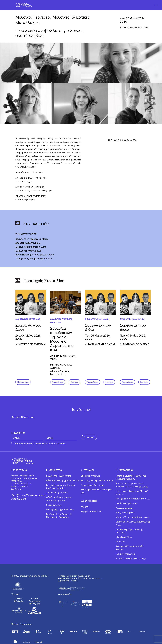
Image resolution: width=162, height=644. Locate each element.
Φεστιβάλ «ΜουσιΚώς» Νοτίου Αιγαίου (130, 534)
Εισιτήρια (74, 368)
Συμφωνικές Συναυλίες (28, 305)
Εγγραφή (89, 423)
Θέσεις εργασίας (54, 491)
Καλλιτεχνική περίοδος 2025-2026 (97, 466)
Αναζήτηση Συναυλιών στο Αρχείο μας (29, 483)
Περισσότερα (23, 368)
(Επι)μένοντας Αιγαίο (126, 540)
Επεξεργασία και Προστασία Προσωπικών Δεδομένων (59, 502)
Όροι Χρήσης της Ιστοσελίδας (60, 495)
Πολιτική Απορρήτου (58, 429)
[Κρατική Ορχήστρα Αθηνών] (25, 6)
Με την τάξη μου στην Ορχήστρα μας (133, 503)
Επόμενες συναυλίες (90, 462)
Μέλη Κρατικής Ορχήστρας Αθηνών (63, 466)
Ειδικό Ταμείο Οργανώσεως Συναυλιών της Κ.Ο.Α (59, 485)
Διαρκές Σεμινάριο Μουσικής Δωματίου (129, 517)
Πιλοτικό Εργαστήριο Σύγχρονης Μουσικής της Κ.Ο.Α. (131, 463)
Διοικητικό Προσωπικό (57, 479)
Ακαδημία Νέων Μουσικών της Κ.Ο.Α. (133, 485)
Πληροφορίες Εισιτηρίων (93, 471)
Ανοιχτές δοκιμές (124, 494)
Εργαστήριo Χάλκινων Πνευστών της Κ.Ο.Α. (133, 509)
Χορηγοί (85, 493)
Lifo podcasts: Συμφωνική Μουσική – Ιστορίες (133, 479)
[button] (156, 6)
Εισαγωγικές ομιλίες (125, 499)
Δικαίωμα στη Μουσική (127, 489)
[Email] (61, 424)
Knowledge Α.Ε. (89, 641)
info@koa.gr (16, 475)
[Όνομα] (27, 424)
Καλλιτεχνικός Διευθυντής (59, 462)
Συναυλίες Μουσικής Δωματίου (61, 306)
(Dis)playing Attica (124, 523)
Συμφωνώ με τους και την (38, 429)
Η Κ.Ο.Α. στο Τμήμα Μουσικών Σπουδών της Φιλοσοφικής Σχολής (132, 471)
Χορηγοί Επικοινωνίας (91, 497)
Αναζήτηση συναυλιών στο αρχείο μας (97, 477)
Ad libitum (120, 528)
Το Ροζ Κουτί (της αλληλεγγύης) (131, 544)
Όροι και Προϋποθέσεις (36, 429)
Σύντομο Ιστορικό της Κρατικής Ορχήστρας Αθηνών (61, 473)
